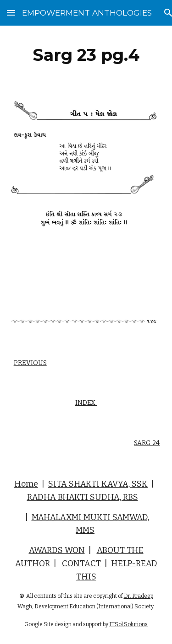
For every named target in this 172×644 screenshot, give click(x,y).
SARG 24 (147, 443)
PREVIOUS (30, 363)
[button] (11, 13)
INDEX (86, 403)
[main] (86, 55)
